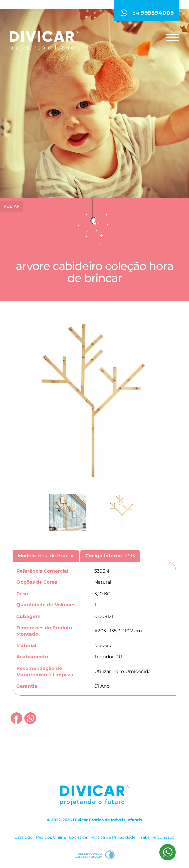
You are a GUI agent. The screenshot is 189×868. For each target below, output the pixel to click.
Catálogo (24, 837)
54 (147, 13)
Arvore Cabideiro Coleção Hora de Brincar (94, 272)
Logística (78, 837)
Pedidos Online (51, 837)
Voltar (12, 206)
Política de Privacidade (113, 837)
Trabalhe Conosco (157, 837)
